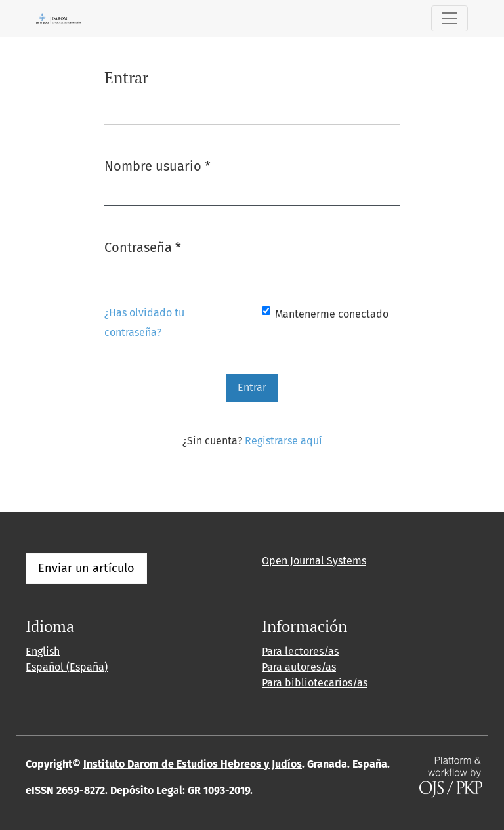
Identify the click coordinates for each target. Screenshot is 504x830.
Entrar (252, 387)
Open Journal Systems (314, 561)
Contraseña (143, 246)
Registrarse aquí (283, 441)
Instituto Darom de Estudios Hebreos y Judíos (193, 764)
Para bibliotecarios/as (315, 683)
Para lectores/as (300, 651)
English (43, 651)
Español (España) (67, 667)
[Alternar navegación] (450, 18)
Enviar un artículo (86, 568)
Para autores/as (299, 667)
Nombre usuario (157, 165)
